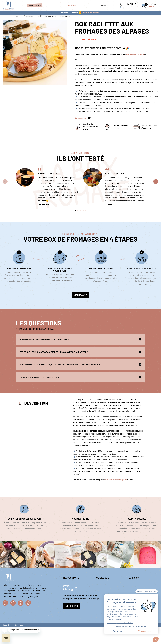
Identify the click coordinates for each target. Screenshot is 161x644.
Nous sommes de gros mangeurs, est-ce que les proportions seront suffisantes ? (81, 364)
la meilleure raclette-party (116, 480)
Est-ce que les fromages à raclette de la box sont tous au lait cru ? (81, 352)
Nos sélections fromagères (140, 588)
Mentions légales (103, 584)
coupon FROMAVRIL (91, 12)
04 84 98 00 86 (69, 591)
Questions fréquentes (105, 588)
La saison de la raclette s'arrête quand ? (81, 377)
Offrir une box (35, 5)
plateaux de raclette (135, 54)
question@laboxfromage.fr (74, 584)
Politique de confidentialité (141, 584)
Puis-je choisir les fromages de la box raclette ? (81, 339)
